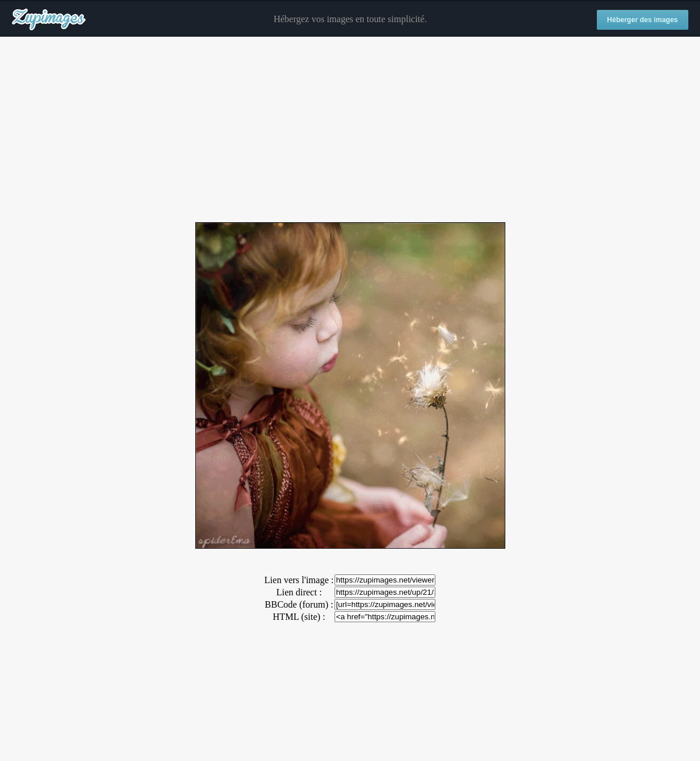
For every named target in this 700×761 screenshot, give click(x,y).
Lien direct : (299, 592)
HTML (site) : (299, 617)
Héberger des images (643, 20)
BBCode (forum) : (299, 604)
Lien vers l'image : (299, 580)
